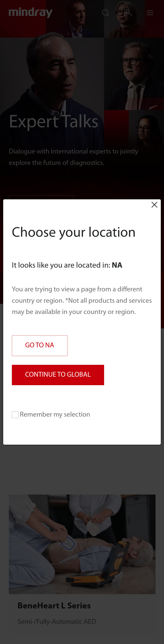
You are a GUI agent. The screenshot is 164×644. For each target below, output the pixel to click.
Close (154, 205)
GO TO (40, 346)
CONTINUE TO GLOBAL (58, 375)
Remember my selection (51, 415)
